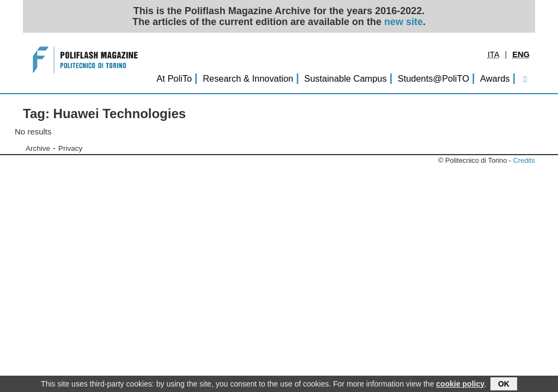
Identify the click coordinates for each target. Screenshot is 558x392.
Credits (524, 160)
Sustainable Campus (345, 78)
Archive (38, 148)
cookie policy (460, 384)
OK (504, 384)
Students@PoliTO (433, 78)
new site (404, 22)
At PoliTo (174, 78)
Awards (495, 78)
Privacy (70, 148)
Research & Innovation (248, 78)
